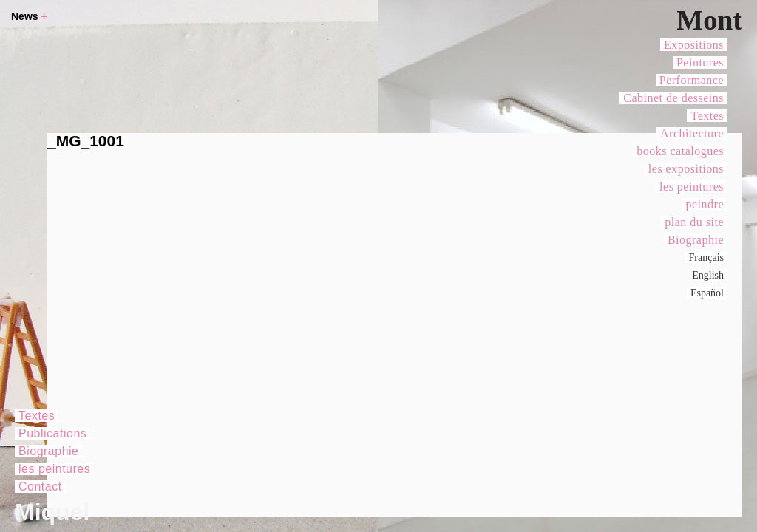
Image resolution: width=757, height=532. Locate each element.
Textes (707, 116)
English (708, 275)
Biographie (696, 240)
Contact (40, 487)
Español (707, 293)
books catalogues (680, 151)
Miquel (52, 512)
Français (706, 258)
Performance (692, 80)
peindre (705, 204)
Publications (52, 433)
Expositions (694, 45)
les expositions (686, 169)
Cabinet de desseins (673, 98)
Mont (709, 20)
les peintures (692, 187)
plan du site (694, 222)
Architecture (692, 133)
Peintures (700, 62)
